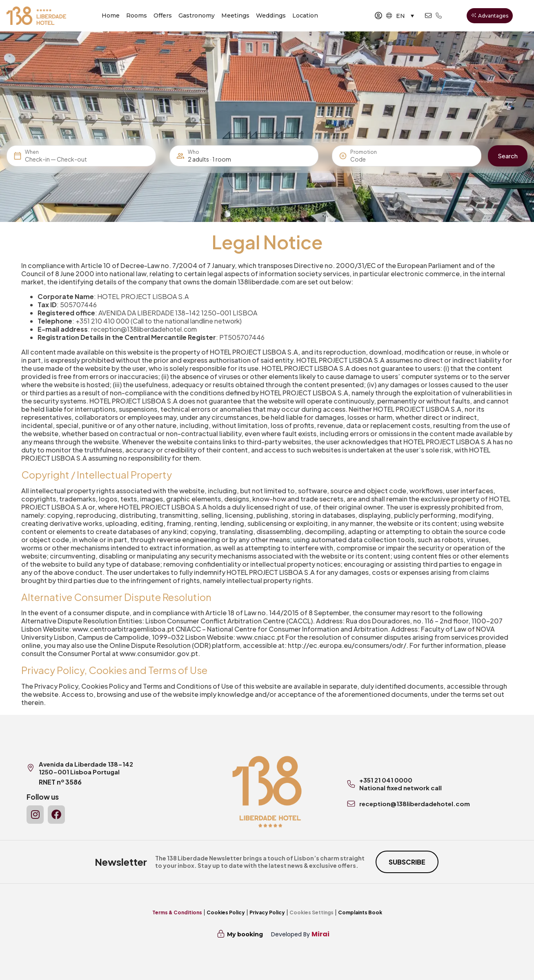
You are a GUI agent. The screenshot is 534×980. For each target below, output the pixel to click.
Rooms (137, 16)
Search (508, 156)
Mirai (320, 934)
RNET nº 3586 (60, 782)
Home (111, 16)
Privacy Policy (267, 912)
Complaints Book (360, 912)
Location (305, 16)
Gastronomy (197, 16)
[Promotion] (370, 159)
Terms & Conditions (177, 912)
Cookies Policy (226, 912)
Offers (163, 16)
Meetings (235, 16)
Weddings (271, 16)
